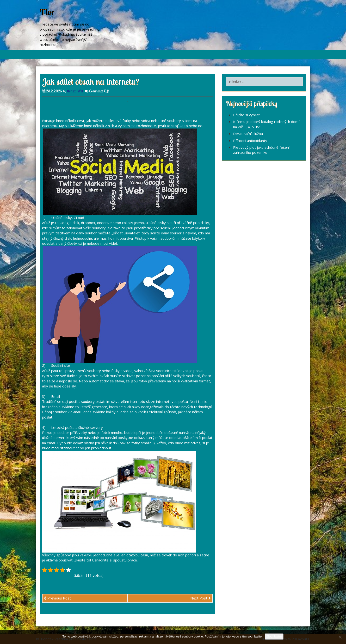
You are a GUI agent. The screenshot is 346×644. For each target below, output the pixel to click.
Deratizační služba (248, 134)
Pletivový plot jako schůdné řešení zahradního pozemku (261, 150)
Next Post (201, 598)
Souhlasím (274, 636)
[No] (340, 637)
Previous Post (57, 598)
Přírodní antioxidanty (250, 141)
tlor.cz (71, 91)
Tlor (47, 12)
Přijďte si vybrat (246, 115)
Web (80, 91)
